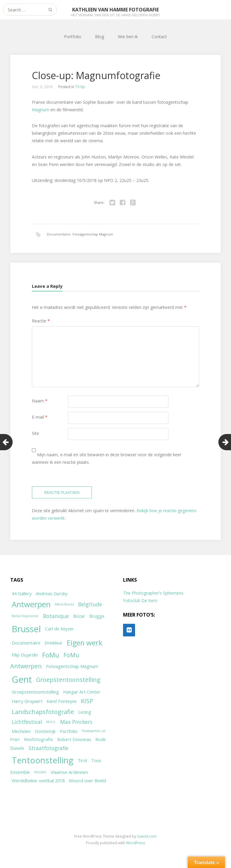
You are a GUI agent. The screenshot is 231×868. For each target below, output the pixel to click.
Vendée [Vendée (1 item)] (40, 772)
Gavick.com (147, 836)
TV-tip (80, 87)
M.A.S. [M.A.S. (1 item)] (51, 722)
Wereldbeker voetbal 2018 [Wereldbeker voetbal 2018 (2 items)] (38, 780)
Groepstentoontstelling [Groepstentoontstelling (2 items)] (35, 692)
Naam (40, 401)
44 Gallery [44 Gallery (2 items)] (22, 593)
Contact (159, 37)
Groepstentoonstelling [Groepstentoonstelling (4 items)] (68, 680)
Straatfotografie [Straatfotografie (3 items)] (48, 748)
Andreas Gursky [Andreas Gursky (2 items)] (52, 593)
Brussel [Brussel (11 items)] (26, 629)
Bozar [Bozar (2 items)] (79, 616)
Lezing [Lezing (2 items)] (85, 712)
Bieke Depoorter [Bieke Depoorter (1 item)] (25, 616)
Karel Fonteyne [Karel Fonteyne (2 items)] (62, 701)
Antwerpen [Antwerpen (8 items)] (31, 604)
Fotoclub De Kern (140, 600)
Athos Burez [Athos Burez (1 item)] (64, 604)
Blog (100, 37)
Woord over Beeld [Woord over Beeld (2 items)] (87, 780)
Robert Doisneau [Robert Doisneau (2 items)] (74, 739)
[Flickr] (129, 630)
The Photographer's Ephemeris (153, 593)
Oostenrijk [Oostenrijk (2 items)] (45, 731)
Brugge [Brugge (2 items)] (97, 616)
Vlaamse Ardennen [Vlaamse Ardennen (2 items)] (69, 772)
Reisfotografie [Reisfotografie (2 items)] (38, 739)
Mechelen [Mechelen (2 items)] (21, 731)
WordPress (136, 843)
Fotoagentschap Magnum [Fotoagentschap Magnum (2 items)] (72, 666)
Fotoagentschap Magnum (93, 234)
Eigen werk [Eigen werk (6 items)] (85, 643)
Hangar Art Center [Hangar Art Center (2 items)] (82, 692)
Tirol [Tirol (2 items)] (82, 760)
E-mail (40, 417)
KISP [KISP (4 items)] (87, 701)
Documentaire (59, 234)
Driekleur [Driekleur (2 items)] (54, 643)
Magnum (41, 110)
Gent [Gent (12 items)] (22, 679)
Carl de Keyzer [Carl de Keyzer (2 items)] (60, 629)
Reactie (41, 321)
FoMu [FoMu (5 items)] (51, 655)
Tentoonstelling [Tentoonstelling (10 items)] (43, 760)
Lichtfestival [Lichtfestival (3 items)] (27, 722)
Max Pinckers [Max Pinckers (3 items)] (76, 722)
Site (35, 433)
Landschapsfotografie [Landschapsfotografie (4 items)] (43, 712)
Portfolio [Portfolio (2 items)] (69, 731)
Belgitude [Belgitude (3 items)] (90, 604)
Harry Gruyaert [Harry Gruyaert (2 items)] (27, 701)
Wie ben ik (128, 37)
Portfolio (73, 37)
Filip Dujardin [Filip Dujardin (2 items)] (25, 655)
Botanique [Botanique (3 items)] (56, 616)
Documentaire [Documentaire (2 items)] (26, 643)
